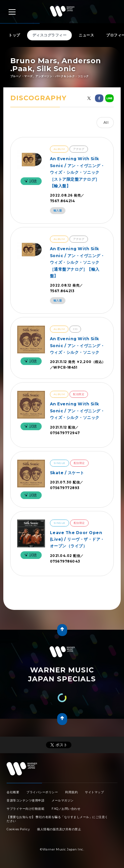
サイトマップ (94, 792)
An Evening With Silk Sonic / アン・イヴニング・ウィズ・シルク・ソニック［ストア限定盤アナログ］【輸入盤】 (77, 172)
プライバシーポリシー (42, 792)
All (106, 122)
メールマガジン (63, 800)
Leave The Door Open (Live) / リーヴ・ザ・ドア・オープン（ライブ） (77, 539)
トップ (14, 35)
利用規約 (71, 792)
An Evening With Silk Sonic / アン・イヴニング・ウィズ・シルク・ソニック (77, 345)
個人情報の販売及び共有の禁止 (59, 829)
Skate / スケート (67, 473)
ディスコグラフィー (50, 35)
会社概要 (13, 792)
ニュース (86, 35)
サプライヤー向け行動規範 (25, 809)
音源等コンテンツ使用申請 (25, 800)
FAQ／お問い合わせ (66, 809)
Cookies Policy (18, 829)
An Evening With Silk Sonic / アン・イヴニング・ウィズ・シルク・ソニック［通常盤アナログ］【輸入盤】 (77, 262)
